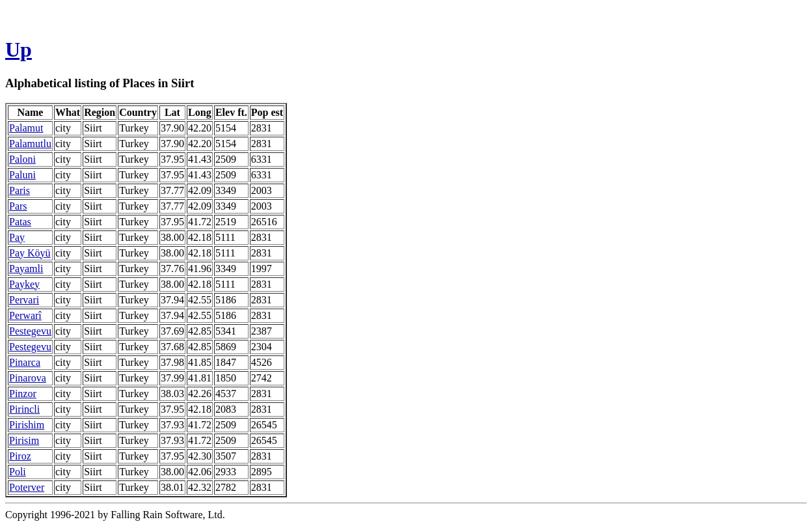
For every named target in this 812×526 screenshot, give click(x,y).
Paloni (22, 159)
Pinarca (25, 362)
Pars (18, 206)
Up (19, 49)
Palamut (26, 128)
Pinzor (23, 394)
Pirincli (24, 409)
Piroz (20, 456)
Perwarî (25, 315)
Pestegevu (30, 331)
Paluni (22, 175)
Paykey (24, 284)
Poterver (27, 487)
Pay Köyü (30, 253)
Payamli (26, 269)
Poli (18, 472)
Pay (17, 237)
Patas (20, 222)
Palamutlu (30, 144)
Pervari (24, 300)
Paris (20, 190)
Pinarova (28, 378)
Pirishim (27, 425)
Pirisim (24, 440)
